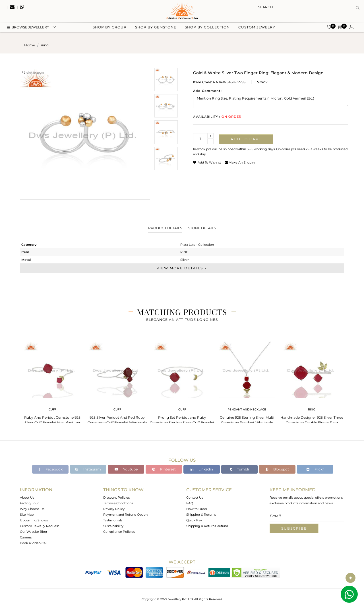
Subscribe (294, 528)
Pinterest (164, 469)
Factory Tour (29, 503)
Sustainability (113, 526)
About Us (27, 497)
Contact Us (195, 497)
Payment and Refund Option (125, 515)
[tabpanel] (52, 381)
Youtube (126, 469)
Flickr (315, 469)
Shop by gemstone (156, 29)
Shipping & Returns (201, 515)
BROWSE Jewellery (28, 29)
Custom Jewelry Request (39, 526)
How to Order (197, 509)
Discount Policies (116, 497)
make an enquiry (240, 162)
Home (30, 45)
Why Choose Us (32, 509)
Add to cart (246, 139)
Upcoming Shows (34, 520)
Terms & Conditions (118, 503)
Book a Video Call (34, 543)
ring (45, 45)
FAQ (190, 503)
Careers (26, 537)
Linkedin (202, 469)
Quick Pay (194, 520)
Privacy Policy (114, 509)
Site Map (27, 515)
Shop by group (110, 29)
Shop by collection (207, 29)
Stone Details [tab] (202, 228)
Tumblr (240, 469)
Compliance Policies (119, 532)
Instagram (88, 469)
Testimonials (113, 520)
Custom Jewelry (257, 29)
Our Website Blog (34, 532)
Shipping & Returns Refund (207, 526)
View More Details (182, 268)
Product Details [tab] (165, 228)
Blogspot (277, 469)
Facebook (50, 469)
